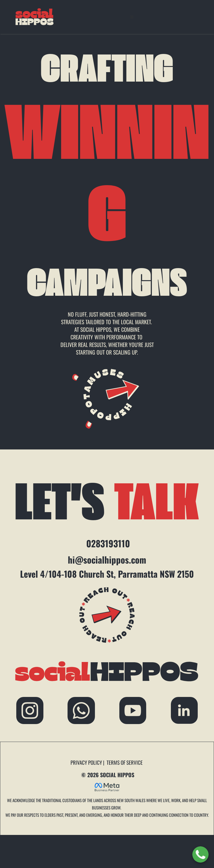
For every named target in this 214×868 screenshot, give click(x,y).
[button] (135, 17)
